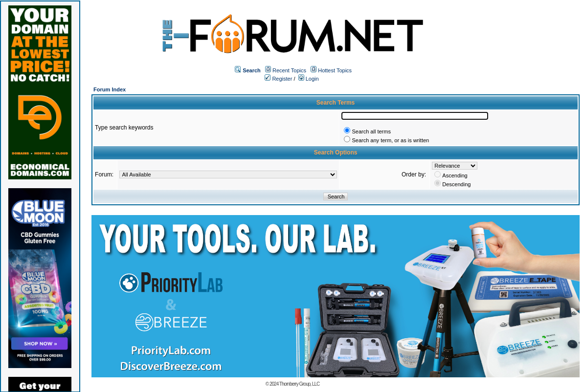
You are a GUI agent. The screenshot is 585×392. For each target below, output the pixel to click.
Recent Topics (289, 70)
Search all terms (371, 131)
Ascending (455, 175)
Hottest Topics (335, 70)
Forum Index (110, 89)
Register (278, 79)
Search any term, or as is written (390, 140)
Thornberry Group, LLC (299, 384)
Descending (456, 184)
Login (309, 79)
